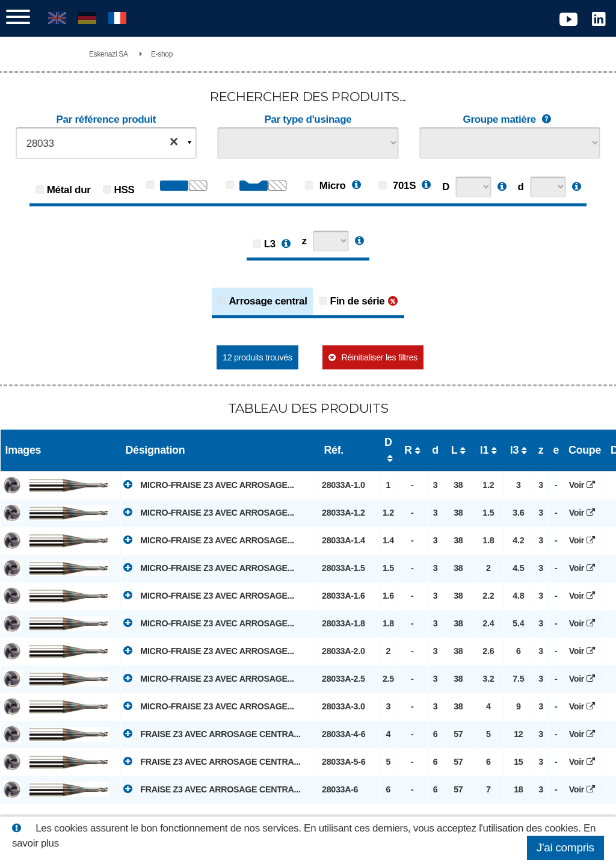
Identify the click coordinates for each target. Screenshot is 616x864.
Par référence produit (106, 119)
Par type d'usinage (308, 119)
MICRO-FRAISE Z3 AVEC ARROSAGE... (209, 484)
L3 (270, 244)
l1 (484, 450)
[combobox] (106, 143)
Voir (585, 485)
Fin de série (358, 301)
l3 (514, 450)
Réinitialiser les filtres (379, 357)
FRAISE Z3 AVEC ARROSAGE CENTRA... (212, 733)
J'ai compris (565, 847)
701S (397, 186)
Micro (325, 186)
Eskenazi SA (109, 54)
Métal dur (69, 190)
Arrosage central (268, 301)
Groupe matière (510, 120)
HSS (125, 190)
